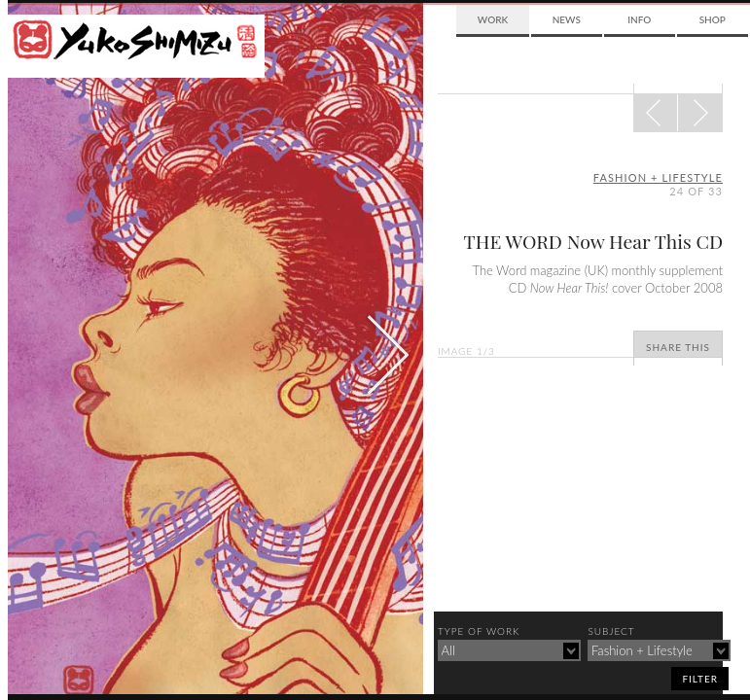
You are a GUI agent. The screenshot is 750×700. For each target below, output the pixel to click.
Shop (713, 19)
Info (639, 19)
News (567, 19)
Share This (678, 347)
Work (493, 19)
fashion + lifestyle (658, 177)
